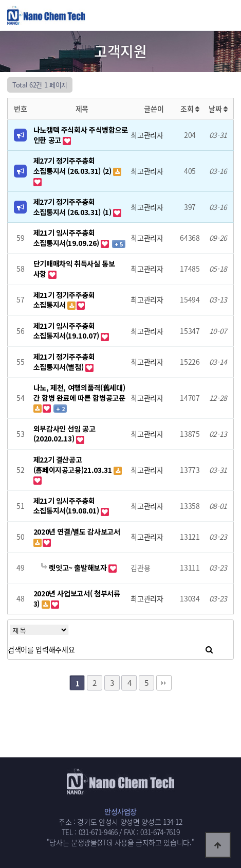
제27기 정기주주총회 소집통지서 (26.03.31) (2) (73, 166)
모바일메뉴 (228, 15)
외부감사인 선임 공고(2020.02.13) (64, 434)
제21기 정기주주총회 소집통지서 (64, 300)
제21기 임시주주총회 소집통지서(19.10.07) (67, 331)
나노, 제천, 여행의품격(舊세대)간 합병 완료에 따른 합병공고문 (79, 393)
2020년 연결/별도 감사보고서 (77, 532)
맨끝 (164, 683)
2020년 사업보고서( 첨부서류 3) (77, 598)
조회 (190, 109)
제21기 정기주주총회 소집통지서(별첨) (64, 362)
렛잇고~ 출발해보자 (75, 568)
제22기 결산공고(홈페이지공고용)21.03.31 (74, 465)
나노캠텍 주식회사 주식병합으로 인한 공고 (81, 135)
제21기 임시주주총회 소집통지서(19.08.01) (67, 506)
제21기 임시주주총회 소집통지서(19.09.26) (67, 238)
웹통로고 (56, 15)
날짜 (218, 109)
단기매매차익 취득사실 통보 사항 (74, 269)
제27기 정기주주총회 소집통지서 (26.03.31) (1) (73, 207)
